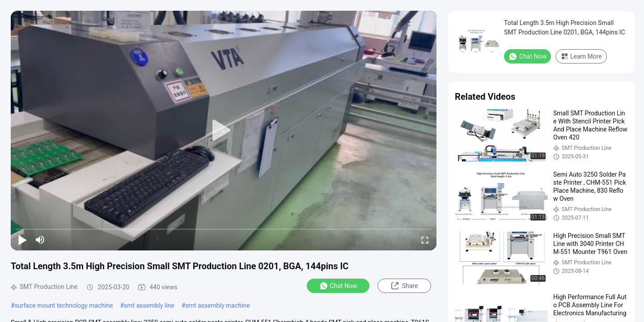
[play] (224, 131)
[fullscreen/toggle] (425, 240)
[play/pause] (22, 240)
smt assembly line (149, 305)
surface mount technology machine (64, 305)
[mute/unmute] (40, 240)
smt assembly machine (217, 305)
